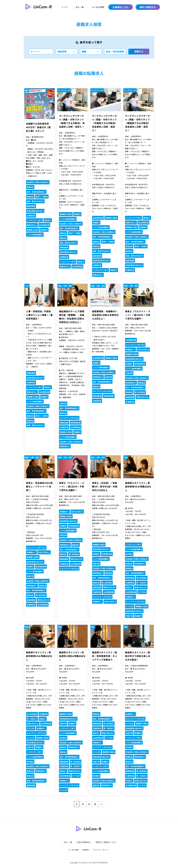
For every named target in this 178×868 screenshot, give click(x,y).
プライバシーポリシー (101, 850)
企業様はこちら (120, 7)
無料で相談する (148, 7)
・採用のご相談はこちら (105, 842)
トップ (64, 7)
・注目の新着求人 (83, 842)
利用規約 (86, 850)
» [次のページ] (101, 804)
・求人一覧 (67, 842)
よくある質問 (98, 7)
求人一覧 (80, 7)
